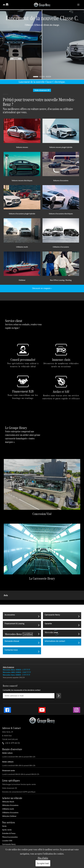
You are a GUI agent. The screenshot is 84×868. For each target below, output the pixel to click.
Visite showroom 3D (10, 776)
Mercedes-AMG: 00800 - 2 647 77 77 (17, 661)
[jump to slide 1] (36, 77)
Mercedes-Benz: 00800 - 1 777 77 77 (16, 658)
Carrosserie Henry (9, 833)
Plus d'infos (43, 858)
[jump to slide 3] (48, 77)
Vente (4, 814)
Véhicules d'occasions (10, 794)
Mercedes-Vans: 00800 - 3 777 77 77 (16, 663)
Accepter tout (43, 863)
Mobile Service (8, 836)
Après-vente (7, 818)
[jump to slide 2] (42, 77)
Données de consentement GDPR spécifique (19, 780)
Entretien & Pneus (9, 822)
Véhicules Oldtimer (9, 805)
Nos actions (6, 840)
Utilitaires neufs (8, 797)
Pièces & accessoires (10, 825)
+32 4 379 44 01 (11, 731)
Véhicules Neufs (8, 790)
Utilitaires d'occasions (10, 801)
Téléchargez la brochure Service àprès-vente (19, 773)
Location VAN (7, 829)
